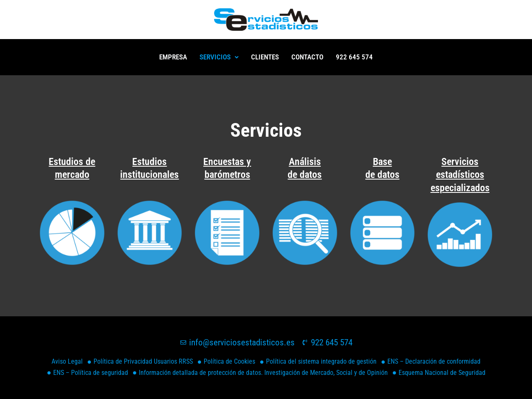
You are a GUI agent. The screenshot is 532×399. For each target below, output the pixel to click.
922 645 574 (354, 57)
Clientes (265, 57)
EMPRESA (173, 57)
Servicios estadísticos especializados (460, 175)
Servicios (219, 57)
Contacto (307, 57)
